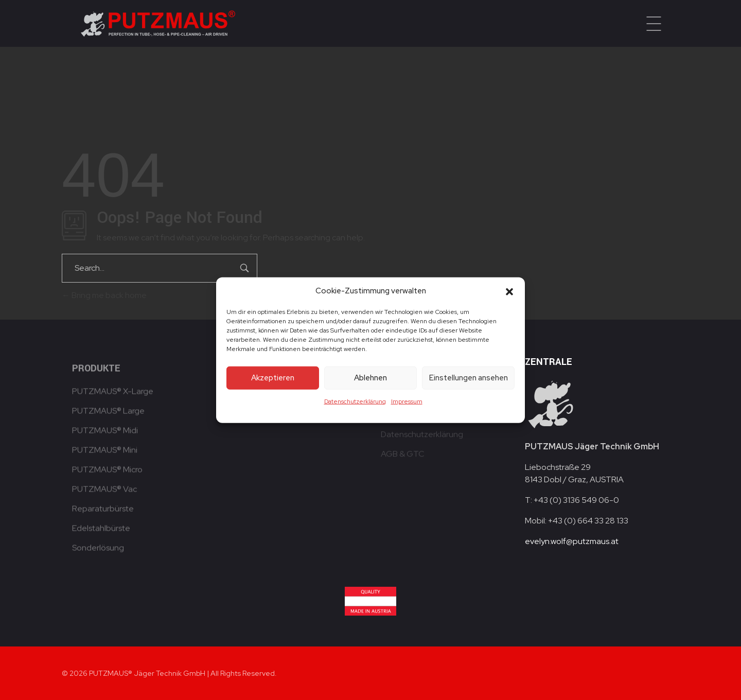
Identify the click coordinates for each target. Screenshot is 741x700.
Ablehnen (370, 378)
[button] (509, 291)
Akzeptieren (273, 378)
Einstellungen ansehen (469, 378)
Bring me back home (104, 295)
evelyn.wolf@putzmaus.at (572, 541)
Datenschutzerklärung (355, 401)
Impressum (407, 401)
